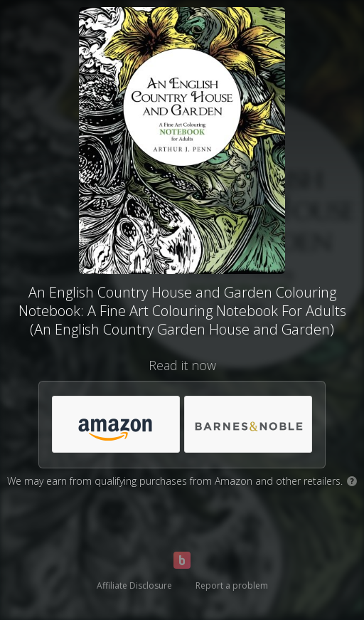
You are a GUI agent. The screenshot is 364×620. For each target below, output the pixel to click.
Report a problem (232, 585)
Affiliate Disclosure (134, 585)
